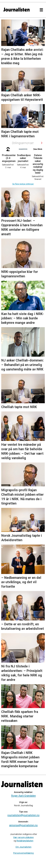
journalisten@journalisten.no (23, 815)
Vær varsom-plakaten (23, 837)
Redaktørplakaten (25, 841)
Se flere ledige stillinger (23, 184)
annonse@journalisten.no (23, 825)
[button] (41, 143)
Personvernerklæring (23, 853)
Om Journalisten (23, 847)
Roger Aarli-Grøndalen (23, 796)
